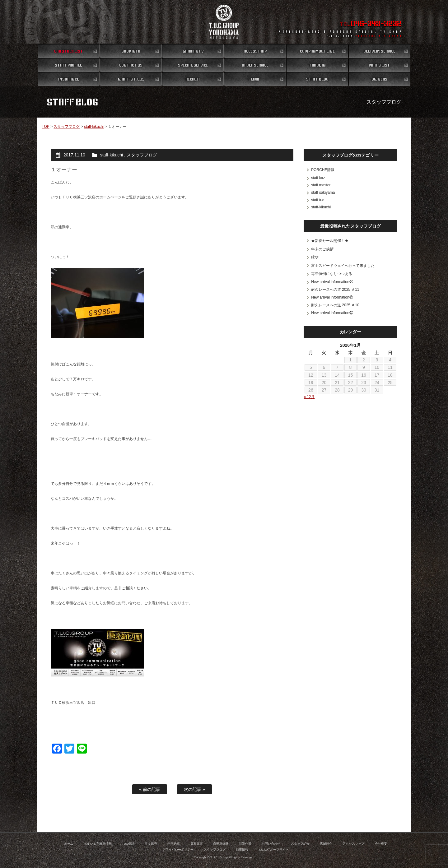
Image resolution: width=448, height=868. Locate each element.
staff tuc (318, 200)
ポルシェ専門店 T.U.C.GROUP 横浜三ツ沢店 (224, 22)
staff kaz (318, 178)
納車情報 (242, 849)
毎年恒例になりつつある (332, 274)
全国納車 (174, 844)
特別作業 (245, 844)
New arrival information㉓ (332, 297)
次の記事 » (194, 789)
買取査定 (197, 844)
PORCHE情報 (323, 170)
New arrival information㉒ (332, 313)
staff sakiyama (323, 193)
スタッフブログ (67, 127)
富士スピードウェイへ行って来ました (343, 266)
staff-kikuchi (94, 127)
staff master (321, 185)
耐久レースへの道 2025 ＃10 (335, 305)
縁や (315, 257)
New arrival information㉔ (332, 282)
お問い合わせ (271, 844)
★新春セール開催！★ (330, 241)
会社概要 (381, 844)
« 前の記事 (150, 789)
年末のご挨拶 (322, 249)
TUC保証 (128, 844)
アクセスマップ (353, 844)
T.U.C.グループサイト (274, 849)
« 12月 (309, 397)
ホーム (69, 844)
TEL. (371, 24)
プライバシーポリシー (178, 849)
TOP (45, 127)
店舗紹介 (326, 844)
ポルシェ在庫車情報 (98, 844)
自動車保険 (221, 844)
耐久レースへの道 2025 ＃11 (335, 290)
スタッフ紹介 (300, 844)
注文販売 (151, 844)
